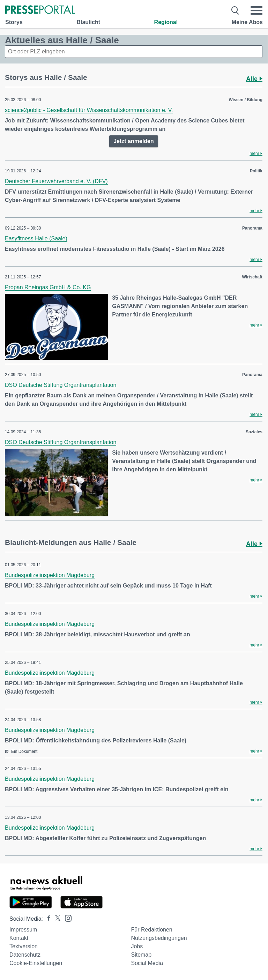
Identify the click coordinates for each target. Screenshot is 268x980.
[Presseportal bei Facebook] (47, 919)
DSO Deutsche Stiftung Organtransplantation (61, 385)
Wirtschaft (252, 277)
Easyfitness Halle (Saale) (36, 238)
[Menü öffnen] (256, 10)
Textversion (24, 946)
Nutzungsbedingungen (159, 938)
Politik (256, 171)
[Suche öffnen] (235, 10)
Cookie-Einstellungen (36, 963)
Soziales (254, 432)
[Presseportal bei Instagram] (66, 918)
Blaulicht (88, 22)
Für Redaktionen (151, 930)
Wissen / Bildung (245, 100)
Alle (254, 79)
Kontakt (19, 938)
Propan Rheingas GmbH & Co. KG (48, 287)
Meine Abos (247, 22)
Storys (14, 22)
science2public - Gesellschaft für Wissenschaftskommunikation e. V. (89, 110)
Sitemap (141, 955)
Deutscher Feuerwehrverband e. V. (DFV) (56, 181)
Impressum (23, 930)
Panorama (252, 228)
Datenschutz (25, 955)
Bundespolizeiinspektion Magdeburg (50, 575)
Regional (166, 22)
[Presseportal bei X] (56, 919)
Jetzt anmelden (134, 141)
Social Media (147, 963)
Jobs (137, 946)
